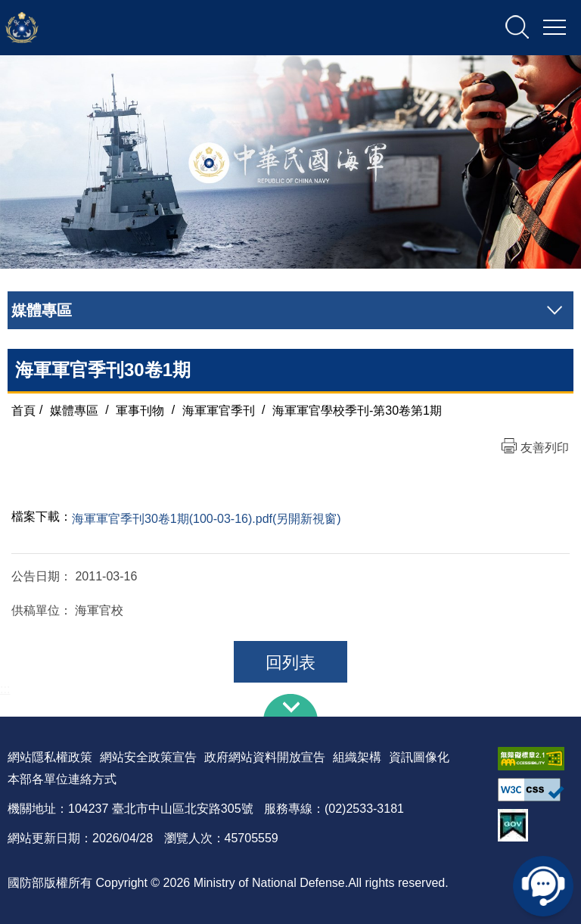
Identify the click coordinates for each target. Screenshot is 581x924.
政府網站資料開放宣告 (265, 757)
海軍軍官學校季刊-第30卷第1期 (357, 410)
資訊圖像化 (419, 757)
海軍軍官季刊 (219, 410)
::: (5, 689)
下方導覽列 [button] (290, 705)
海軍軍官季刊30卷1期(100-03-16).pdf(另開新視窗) (207, 519)
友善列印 (545, 448)
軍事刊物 (140, 410)
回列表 (290, 663)
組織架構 (357, 757)
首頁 (23, 410)
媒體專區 (74, 410)
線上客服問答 (543, 886)
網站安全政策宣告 (148, 757)
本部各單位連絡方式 (62, 779)
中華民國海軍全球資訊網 (163, 28)
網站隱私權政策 (50, 757)
